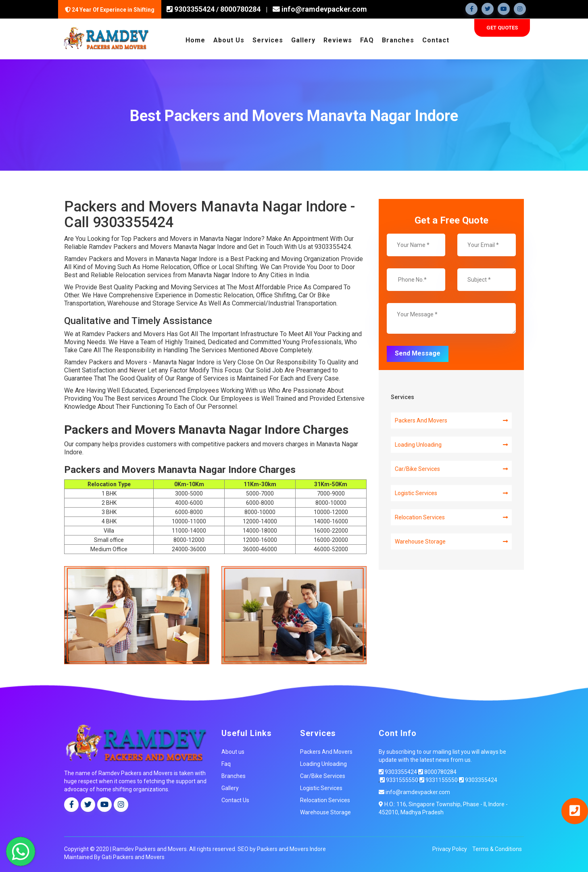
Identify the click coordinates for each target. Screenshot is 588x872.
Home (195, 39)
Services (268, 39)
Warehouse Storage (451, 541)
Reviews (338, 39)
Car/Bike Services (451, 468)
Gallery (303, 39)
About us (233, 751)
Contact (436, 39)
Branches (398, 39)
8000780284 (240, 9)
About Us (229, 39)
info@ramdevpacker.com (317, 9)
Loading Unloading (451, 444)
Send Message (418, 352)
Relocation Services (451, 517)
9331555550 (399, 779)
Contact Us (235, 799)
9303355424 (194, 9)
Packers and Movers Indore (291, 848)
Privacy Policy (450, 848)
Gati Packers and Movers (133, 856)
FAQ (367, 39)
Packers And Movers (451, 420)
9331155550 (439, 779)
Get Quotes (502, 26)
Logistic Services (451, 492)
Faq (226, 763)
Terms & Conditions (497, 848)
